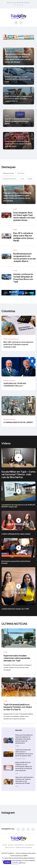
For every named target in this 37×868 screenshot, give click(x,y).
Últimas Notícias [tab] (8, 173)
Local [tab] (22, 179)
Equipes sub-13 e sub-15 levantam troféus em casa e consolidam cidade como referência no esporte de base (18, 716)
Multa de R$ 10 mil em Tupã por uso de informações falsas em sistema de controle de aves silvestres (24, 766)
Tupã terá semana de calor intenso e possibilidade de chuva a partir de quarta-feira (24, 753)
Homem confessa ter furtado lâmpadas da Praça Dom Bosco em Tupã (18, 79)
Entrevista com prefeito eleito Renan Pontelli (16, 562)
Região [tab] (30, 179)
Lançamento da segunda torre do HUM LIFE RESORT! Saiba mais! (18, 506)
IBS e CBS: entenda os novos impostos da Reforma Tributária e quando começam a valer (18, 345)
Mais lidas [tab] (21, 173)
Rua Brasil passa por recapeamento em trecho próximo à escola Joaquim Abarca (18, 99)
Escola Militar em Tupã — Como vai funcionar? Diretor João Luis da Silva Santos (18, 474)
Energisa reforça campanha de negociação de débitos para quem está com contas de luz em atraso (18, 58)
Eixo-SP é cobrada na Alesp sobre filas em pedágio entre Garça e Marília (18, 121)
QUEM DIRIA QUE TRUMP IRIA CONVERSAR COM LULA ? (15, 385)
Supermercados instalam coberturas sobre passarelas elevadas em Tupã (17, 658)
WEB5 (26, 856)
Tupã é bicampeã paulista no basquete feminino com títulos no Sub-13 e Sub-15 (18, 707)
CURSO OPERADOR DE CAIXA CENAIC (16, 534)
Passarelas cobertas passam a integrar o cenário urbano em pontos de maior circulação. (18, 667)
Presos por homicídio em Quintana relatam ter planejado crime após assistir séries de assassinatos (24, 739)
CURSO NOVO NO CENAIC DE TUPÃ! (15, 609)
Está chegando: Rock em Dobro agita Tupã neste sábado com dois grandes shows (18, 144)
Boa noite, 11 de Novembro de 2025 (18, 3)
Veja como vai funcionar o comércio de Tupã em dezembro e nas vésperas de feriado (24, 780)
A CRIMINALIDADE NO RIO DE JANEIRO (18, 422)
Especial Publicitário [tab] (10, 179)
